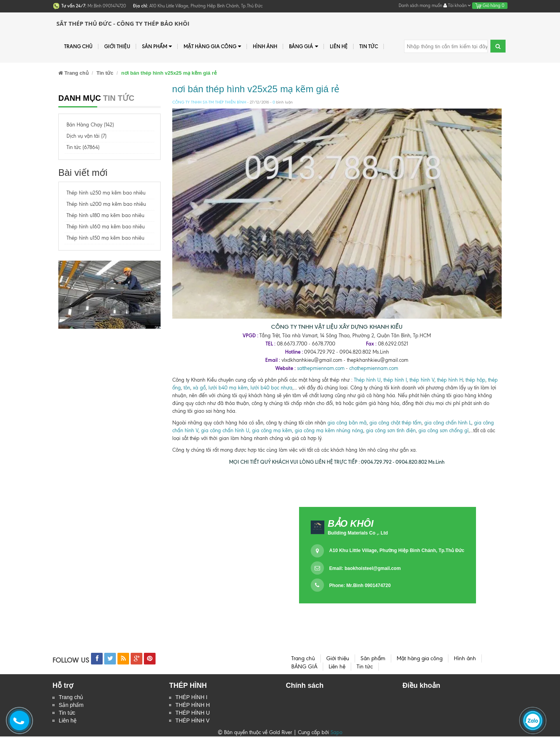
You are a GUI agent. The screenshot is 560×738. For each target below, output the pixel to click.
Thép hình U (367, 380)
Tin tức (369, 46)
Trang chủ (71, 698)
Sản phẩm (71, 706)
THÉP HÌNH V (192, 722)
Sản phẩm (157, 46)
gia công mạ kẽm (272, 430)
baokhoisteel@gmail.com (373, 568)
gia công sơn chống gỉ (444, 430)
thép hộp (475, 380)
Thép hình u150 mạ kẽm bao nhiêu (105, 238)
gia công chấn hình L (448, 423)
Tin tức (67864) (83, 147)
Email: (365, 568)
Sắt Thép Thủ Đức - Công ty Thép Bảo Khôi (123, 23)
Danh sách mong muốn (420, 5)
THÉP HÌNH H (193, 706)
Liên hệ (68, 722)
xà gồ (199, 388)
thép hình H (450, 380)
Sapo (336, 734)
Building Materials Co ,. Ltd (358, 533)
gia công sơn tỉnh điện (391, 430)
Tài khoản (457, 5)
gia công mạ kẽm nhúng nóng (329, 430)
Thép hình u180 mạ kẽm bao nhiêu (105, 215)
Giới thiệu (117, 46)
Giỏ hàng (490, 5)
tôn (186, 388)
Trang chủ (78, 46)
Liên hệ (339, 46)
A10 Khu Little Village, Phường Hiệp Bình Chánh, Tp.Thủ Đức (397, 550)
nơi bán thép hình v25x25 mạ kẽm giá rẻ (256, 89)
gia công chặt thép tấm (395, 423)
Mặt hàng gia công (212, 46)
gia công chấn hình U (225, 430)
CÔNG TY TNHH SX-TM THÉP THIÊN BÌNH (209, 102)
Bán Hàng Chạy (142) (90, 125)
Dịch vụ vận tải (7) (87, 136)
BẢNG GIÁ (303, 46)
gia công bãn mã (347, 423)
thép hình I (394, 380)
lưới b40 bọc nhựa (271, 388)
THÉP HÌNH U (193, 714)
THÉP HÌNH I (192, 698)
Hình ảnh (265, 46)
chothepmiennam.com (374, 368)
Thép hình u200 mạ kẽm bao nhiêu (106, 204)
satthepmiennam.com (321, 368)
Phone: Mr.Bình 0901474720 (360, 585)
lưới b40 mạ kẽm (228, 388)
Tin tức (67, 714)
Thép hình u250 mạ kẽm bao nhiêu (106, 193)
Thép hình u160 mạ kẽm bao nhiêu (106, 227)
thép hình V (422, 380)
